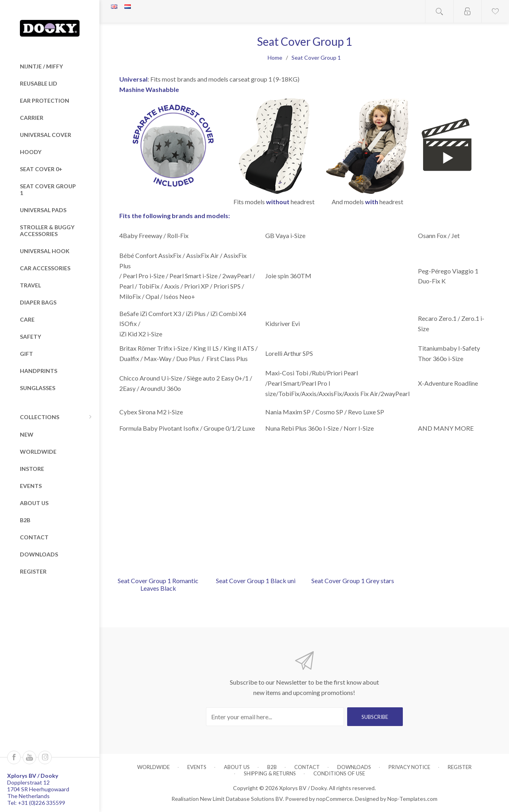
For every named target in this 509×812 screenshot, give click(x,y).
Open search (439, 11)
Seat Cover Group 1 (48, 189)
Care (27, 319)
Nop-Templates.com (412, 799)
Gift (26, 354)
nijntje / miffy (41, 66)
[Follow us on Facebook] (14, 757)
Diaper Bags (38, 302)
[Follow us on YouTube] (29, 757)
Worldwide (38, 452)
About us (34, 503)
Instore (32, 469)
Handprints (39, 371)
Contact (34, 537)
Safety (30, 337)
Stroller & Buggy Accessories (47, 230)
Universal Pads (43, 210)
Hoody (31, 152)
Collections (40, 417)
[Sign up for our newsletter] (275, 717)
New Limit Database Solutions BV (241, 799)
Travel (30, 285)
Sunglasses (38, 388)
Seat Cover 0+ (41, 169)
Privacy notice (409, 767)
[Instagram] (45, 757)
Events (31, 486)
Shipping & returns (270, 773)
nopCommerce (334, 799)
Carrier (32, 118)
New (27, 434)
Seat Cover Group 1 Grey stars (353, 581)
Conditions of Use (339, 773)
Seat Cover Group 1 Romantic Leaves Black (158, 584)
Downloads (39, 554)
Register (33, 571)
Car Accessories (45, 268)
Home (275, 58)
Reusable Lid (39, 83)
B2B (25, 520)
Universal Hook (45, 251)
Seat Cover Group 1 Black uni (256, 581)
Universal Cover (46, 135)
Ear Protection (45, 101)
